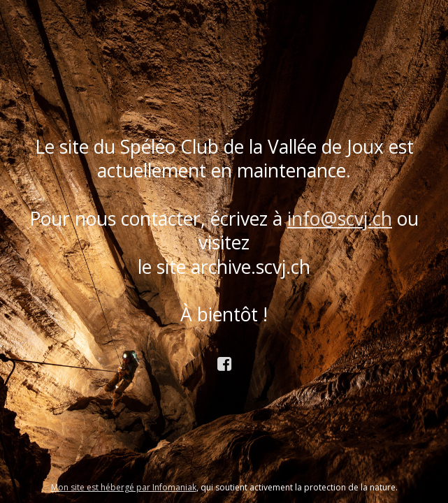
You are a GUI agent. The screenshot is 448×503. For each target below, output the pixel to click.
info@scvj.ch (340, 219)
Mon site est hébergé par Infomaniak (124, 487)
